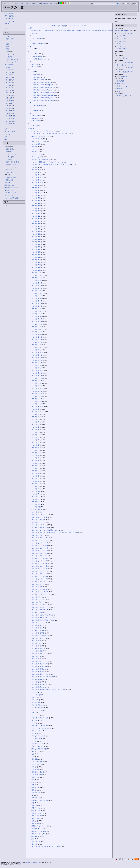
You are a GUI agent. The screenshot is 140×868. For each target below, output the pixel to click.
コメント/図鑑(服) (38, 630)
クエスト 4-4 (36, 422)
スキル (9, 157)
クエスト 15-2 (36, 262)
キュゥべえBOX (10, 131)
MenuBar (35, 64)
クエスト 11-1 (36, 208)
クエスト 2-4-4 (37, 340)
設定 (6, 139)
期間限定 (35, 798)
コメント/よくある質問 (39, 517)
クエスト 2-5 (36, 345)
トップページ (36, 710)
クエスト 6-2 (36, 443)
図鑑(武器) (35, 769)
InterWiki (35, 54)
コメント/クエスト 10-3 (40, 543)
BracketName (36, 39)
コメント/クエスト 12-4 (40, 551)
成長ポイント (9, 190)
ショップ (7, 134)
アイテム (7, 126)
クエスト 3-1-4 (37, 363)
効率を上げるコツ (10, 16)
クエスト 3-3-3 (37, 396)
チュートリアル (10, 21)
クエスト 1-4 (36, 185)
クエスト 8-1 (36, 466)
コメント (35, 512)
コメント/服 (35, 656)
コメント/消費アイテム (39, 661)
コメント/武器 (36, 659)
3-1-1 (8, 119)
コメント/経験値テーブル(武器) (42, 677)
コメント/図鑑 (36, 628)
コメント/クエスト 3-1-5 (40, 564)
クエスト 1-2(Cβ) (38, 177)
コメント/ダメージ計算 (39, 589)
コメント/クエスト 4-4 (39, 576)
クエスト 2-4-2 (37, 334)
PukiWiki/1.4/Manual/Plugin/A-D (43, 85)
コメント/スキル (37, 587)
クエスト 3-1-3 (37, 360)
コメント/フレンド (38, 600)
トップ (5, 3)
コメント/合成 (36, 625)
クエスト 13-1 (36, 234)
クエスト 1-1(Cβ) (38, 172)
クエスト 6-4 (36, 448)
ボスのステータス (10, 193)
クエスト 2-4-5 (37, 342)
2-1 (7, 72)
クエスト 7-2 (36, 455)
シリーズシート (11, 167)
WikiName (35, 118)
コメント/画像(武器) (38, 672)
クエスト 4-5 (36, 425)
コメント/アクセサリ (39, 520)
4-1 (7, 77)
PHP (33, 72)
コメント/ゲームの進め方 (40, 581)
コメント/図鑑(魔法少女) (40, 636)
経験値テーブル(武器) (12, 188)
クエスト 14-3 (36, 252)
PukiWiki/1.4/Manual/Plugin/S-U (43, 98)
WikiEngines (36, 116)
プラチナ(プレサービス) (40, 726)
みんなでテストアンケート (41, 136)
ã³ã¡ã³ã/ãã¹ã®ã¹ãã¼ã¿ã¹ (50, 134)
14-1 (8, 103)
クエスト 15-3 (36, 265)
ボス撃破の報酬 (11, 177)
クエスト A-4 (36, 499)
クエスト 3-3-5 (37, 401)
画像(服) (34, 821)
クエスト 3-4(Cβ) (38, 407)
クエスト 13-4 (36, 242)
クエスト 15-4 (36, 268)
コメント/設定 (36, 682)
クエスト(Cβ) (36, 507)
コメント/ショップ (38, 584)
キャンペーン (9, 29)
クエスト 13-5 (36, 244)
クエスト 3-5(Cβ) (38, 412)
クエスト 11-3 (36, 214)
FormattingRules (37, 44)
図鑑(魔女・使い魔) (38, 772)
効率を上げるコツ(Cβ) (39, 749)
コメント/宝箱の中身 (39, 638)
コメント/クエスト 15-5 (40, 556)
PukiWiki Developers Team (33, 862)
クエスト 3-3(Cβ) (38, 388)
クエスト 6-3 (36, 445)
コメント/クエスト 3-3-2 (40, 566)
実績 (8, 49)
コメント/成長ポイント (39, 654)
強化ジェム (10, 170)
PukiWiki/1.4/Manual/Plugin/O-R (43, 95)
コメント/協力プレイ (39, 623)
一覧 (20, 3)
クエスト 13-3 (36, 239)
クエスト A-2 (36, 494)
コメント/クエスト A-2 (39, 579)
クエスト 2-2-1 (37, 296)
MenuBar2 (35, 67)
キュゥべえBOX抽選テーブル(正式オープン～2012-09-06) (51, 165)
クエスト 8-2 (36, 468)
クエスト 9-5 (36, 489)
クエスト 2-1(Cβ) (38, 275)
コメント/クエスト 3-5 (39, 569)
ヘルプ (50, 3)
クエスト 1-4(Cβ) (38, 188)
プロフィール (9, 64)
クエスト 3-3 (36, 386)
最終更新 (44, 3)
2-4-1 (8, 116)
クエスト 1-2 (36, 175)
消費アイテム (11, 172)
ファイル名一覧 (28, 3)
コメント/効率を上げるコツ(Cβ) (42, 620)
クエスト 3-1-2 (37, 358)
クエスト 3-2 (36, 368)
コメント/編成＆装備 (39, 679)
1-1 (7, 70)
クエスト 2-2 (36, 291)
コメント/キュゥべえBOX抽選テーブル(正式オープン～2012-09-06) (55, 533)
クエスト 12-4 (36, 229)
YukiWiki (35, 126)
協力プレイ (12, 57)
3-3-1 (8, 124)
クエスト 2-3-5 (37, 324)
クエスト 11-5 (36, 219)
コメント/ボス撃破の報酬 (40, 610)
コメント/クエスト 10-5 (40, 546)
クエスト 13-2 (36, 237)
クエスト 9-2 (36, 481)
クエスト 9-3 (36, 484)
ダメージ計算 (9, 195)
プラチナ (35, 723)
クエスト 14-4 (36, 255)
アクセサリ (10, 154)
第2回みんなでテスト (39, 826)
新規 (16, 3)
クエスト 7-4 (36, 461)
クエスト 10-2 (36, 198)
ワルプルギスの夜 (12, 59)
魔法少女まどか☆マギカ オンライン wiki (45, 847)
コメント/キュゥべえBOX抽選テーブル (45, 530)
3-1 (7, 75)
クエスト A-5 (36, 502)
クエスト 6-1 (36, 440)
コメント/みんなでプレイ (40, 515)
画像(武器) (35, 823)
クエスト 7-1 (36, 453)
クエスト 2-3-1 (37, 314)
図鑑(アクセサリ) (37, 762)
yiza (19, 865)
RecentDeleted (37, 105)
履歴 (8, 44)
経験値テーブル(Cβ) (38, 831)
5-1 (7, 80)
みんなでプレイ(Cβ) (38, 141)
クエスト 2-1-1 (37, 278)
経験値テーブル (10, 185)
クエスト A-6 (36, 504)
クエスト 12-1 (36, 221)
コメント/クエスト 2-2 (39, 558)
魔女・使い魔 (11, 162)
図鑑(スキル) (36, 764)
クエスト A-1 (36, 491)
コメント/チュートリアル (40, 592)
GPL (50, 862)
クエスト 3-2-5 (37, 383)
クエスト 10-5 (36, 206)
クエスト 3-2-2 (37, 376)
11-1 (8, 95)
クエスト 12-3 (36, 226)
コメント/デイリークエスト (41, 594)
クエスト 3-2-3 (37, 378)
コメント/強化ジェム (39, 648)
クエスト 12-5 (36, 232)
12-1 (8, 98)
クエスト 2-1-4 (37, 286)
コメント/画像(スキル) (39, 667)
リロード (11, 3)
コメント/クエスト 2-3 (39, 561)
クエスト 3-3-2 (37, 394)
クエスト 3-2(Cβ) (38, 370)
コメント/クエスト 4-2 (39, 571)
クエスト (7, 67)
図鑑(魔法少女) (37, 775)
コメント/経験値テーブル (40, 674)
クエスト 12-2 (36, 224)
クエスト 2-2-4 (37, 304)
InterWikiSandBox (38, 59)
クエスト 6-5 (36, 450)
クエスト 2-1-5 (37, 288)
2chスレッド (36, 33)
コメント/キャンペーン (39, 525)
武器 (8, 149)
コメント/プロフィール (39, 605)
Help (33, 49)
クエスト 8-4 (36, 473)
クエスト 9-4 (36, 486)
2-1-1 (8, 108)
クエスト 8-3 (36, 471)
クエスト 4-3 (36, 419)
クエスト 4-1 (36, 414)
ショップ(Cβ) (36, 695)
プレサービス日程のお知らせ (41, 728)
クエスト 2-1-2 (37, 280)
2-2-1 (8, 111)
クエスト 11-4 (36, 216)
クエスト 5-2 (36, 430)
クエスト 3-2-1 (37, 373)
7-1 (7, 85)
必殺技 (10, 159)
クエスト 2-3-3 (37, 319)
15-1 (8, 106)
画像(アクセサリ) (37, 813)
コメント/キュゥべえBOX (40, 527)
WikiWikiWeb (36, 121)
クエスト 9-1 (36, 479)
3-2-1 (8, 121)
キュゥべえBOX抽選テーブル (14, 198)
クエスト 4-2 (36, 417)
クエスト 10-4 (36, 203)
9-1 (7, 90)
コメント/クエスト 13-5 (40, 553)
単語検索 (37, 3)
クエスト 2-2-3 (37, 301)
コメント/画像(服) (38, 669)
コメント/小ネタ (37, 643)
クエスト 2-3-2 (37, 316)
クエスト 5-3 (36, 432)
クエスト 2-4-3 (37, 337)
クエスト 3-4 (36, 404)
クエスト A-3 (36, 497)
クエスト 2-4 (36, 327)
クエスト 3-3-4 (37, 399)
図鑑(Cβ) (35, 759)
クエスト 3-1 (36, 350)
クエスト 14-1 (36, 247)
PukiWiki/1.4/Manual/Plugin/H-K (43, 90)
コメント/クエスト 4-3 (39, 574)
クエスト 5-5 (36, 437)
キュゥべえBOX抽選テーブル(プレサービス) (46, 162)
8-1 (7, 88)
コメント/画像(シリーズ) (40, 664)
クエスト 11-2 (36, 211)
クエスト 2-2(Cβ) (38, 293)
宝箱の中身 (10, 180)
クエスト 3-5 (36, 409)
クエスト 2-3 (36, 309)
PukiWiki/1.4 (36, 77)
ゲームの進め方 (10, 13)
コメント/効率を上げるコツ (41, 618)
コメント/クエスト (38, 535)
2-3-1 (8, 113)
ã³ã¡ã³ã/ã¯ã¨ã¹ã (44, 131)
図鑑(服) (34, 767)
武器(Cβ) (35, 805)
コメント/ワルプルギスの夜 (41, 615)
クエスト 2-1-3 (37, 283)
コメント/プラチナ (38, 602)
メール (7, 137)
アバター (7, 183)
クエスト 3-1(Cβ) (38, 353)
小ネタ (7, 24)
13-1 (8, 101)
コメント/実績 (36, 641)
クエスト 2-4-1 (37, 332)
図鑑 (8, 47)
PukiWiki (35, 74)
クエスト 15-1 (36, 260)
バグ (6, 26)
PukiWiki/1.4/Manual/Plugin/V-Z (43, 100)
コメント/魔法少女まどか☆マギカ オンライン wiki (49, 690)
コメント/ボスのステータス (41, 607)
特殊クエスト (36, 811)
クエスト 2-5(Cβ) (38, 347)
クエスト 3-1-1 (37, 355)
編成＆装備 (10, 39)
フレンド (9, 41)
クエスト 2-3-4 (37, 322)
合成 (6, 129)
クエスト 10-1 (36, 195)
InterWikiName (37, 56)
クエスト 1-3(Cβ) (38, 183)
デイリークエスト (12, 62)
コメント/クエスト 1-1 (39, 538)
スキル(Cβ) (35, 700)
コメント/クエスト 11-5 (40, 548)
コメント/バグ (36, 597)
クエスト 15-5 (36, 270)
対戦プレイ (12, 54)
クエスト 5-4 (36, 435)
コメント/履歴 (36, 646)
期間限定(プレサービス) (40, 800)
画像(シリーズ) (37, 816)
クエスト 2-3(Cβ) (38, 311)
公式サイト (8, 205)
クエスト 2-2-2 (37, 298)
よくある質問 (9, 19)
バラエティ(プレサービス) (40, 718)
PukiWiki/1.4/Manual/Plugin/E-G (43, 87)
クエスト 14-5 (36, 257)
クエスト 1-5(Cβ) (38, 193)
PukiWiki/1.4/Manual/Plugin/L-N (43, 93)
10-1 (8, 93)
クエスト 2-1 (36, 273)
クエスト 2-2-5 (37, 306)
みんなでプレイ (37, 139)
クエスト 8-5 (36, 476)
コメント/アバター (38, 522)
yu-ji (20, 863)
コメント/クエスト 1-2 (39, 540)
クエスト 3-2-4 (37, 381)
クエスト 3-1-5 (37, 365)
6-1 (7, 83)
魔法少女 (9, 164)
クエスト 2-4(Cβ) (38, 329)
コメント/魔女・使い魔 (39, 684)
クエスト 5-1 (36, 427)
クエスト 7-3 (36, 458)
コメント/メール (37, 612)
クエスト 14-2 (36, 250)
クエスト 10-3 (36, 201)
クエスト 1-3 (36, 180)
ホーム (7, 36)
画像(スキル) (36, 818)
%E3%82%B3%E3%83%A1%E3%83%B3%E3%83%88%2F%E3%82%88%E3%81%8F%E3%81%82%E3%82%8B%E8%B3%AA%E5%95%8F (81, 31)
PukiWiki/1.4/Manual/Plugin (41, 82)
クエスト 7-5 (36, 463)
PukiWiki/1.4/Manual (39, 80)
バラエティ (35, 715)
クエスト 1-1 (36, 170)
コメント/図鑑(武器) (38, 633)
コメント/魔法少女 (38, 687)
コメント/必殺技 (37, 651)
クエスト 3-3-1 (37, 391)
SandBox (35, 111)
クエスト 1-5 (36, 190)
